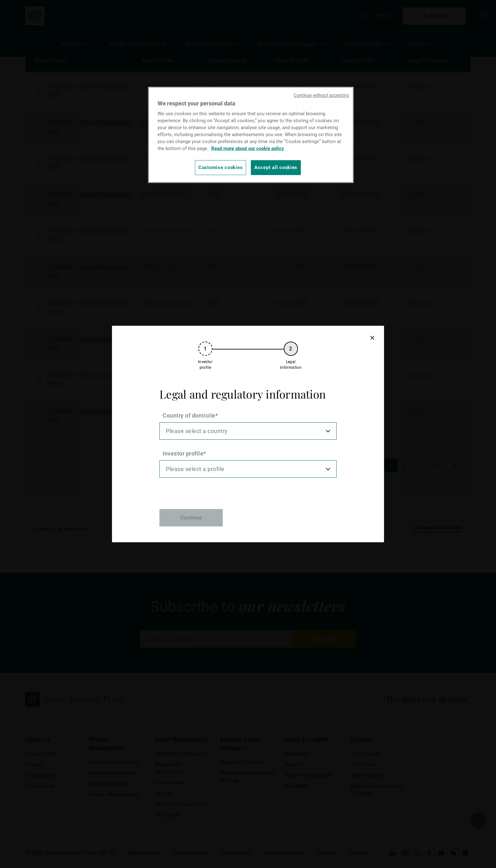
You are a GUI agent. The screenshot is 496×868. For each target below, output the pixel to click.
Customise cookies (220, 167)
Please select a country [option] (197, 431)
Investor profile (183, 453)
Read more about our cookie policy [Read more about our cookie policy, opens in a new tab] (248, 148)
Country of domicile (189, 415)
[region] (251, 135)
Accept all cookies (276, 167)
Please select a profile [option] (195, 469)
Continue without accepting (321, 95)
